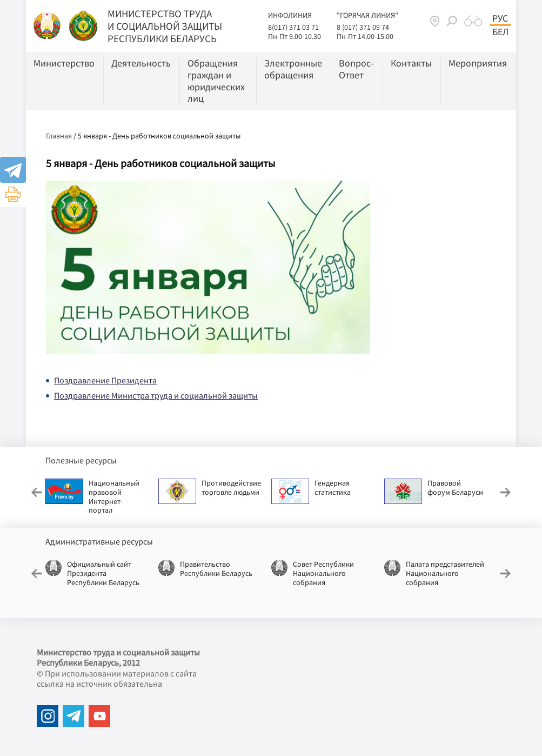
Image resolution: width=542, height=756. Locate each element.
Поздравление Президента (105, 380)
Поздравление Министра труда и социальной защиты (156, 395)
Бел (500, 32)
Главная (59, 136)
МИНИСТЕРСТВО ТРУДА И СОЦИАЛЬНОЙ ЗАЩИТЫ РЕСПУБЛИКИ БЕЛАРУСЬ (165, 26)
